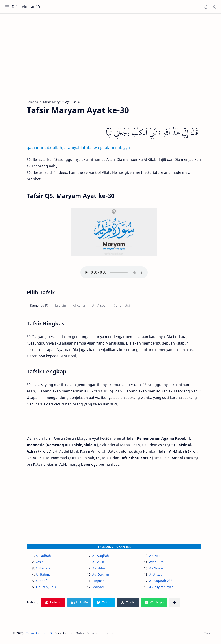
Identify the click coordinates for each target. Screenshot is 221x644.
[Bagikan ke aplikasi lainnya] (180, 603)
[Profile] (213, 7)
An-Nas (159, 557)
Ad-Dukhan (106, 576)
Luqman (103, 582)
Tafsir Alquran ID (27, 7)
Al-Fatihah (48, 557)
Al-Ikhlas (104, 569)
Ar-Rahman (49, 576)
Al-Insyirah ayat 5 (167, 588)
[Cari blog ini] (93, 7)
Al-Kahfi (47, 582)
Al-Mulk (103, 563)
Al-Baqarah (49, 569)
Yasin (45, 563)
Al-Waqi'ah (106, 557)
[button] (206, 7)
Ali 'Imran (161, 569)
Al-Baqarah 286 (166, 582)
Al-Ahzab (161, 576)
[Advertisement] (119, 61)
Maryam (103, 588)
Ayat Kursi (162, 563)
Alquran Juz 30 (52, 588)
